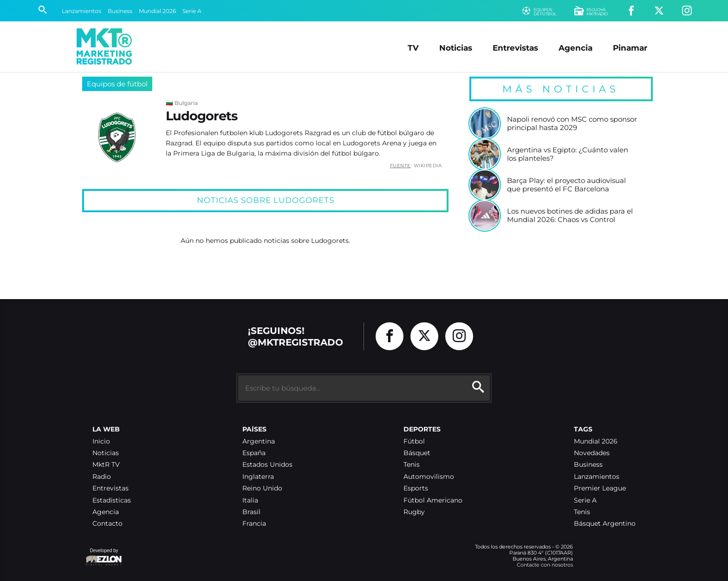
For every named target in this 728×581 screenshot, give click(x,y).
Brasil (251, 512)
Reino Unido (262, 488)
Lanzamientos (81, 11)
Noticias (456, 48)
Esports (416, 488)
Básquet (417, 453)
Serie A (192, 11)
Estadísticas (112, 500)
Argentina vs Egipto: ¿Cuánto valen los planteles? (568, 154)
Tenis (412, 465)
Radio (102, 477)
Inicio (101, 441)
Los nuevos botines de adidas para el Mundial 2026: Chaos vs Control (570, 215)
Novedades (592, 453)
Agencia (575, 48)
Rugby (414, 512)
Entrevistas (515, 48)
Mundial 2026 (157, 11)
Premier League (600, 488)
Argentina (259, 441)
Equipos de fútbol (117, 84)
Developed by (104, 558)
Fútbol (414, 441)
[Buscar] (42, 11)
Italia (250, 500)
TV (413, 48)
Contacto (107, 524)
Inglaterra (258, 477)
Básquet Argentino (605, 524)
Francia (254, 524)
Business (120, 11)
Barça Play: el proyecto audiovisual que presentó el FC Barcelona (566, 185)
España (254, 453)
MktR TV (106, 465)
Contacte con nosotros (545, 565)
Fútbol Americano (433, 500)
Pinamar (630, 48)
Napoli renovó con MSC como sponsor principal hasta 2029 (572, 123)
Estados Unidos (267, 465)
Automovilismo (429, 477)
